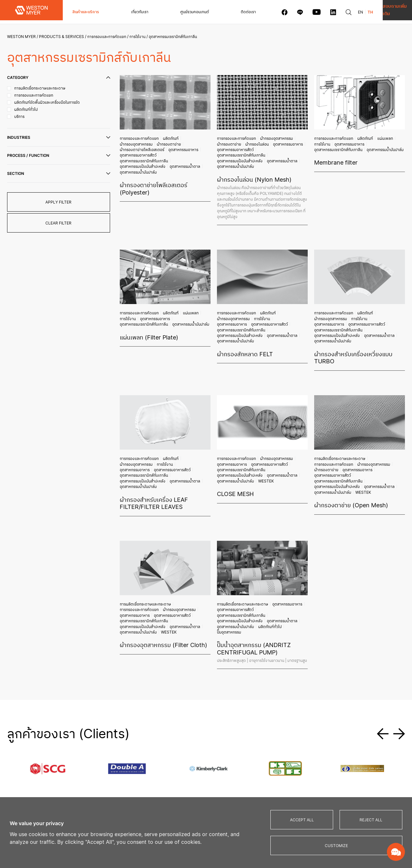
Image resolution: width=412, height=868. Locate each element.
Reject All (371, 820)
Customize (336, 846)
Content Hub (244, 725)
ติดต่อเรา (215, 12)
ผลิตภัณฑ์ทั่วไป (263, 545)
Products (193, 738)
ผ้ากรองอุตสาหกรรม (190, 137)
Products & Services (64, 37)
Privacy (335, 784)
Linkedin (335, 768)
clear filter (61, 223)
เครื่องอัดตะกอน (193, 780)
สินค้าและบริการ (86, 12)
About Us (192, 725)
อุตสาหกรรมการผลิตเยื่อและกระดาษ (257, 786)
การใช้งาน (140, 37)
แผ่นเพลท (374, 137)
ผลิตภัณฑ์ (165, 137)
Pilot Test (300, 757)
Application (243, 738)
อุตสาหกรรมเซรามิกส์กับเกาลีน (143, 152)
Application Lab (306, 751)
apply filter (61, 202)
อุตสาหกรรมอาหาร (135, 147)
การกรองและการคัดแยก (109, 37)
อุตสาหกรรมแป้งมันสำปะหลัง (187, 152)
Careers (337, 725)
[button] (383, 642)
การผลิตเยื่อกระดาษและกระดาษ (334, 411)
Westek (290, 425)
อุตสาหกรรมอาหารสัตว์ (168, 147)
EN (327, 12)
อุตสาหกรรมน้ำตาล (135, 157)
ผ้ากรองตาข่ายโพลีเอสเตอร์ (165, 142)
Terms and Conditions (351, 790)
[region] (206, 833)
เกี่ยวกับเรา (128, 12)
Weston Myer (24, 37)
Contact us (304, 725)
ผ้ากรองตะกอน (192, 757)
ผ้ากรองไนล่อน (252, 142)
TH (337, 12)
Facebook (337, 751)
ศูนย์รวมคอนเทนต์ (172, 12)
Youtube (336, 763)
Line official (340, 757)
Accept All (302, 820)
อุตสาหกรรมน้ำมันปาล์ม (168, 157)
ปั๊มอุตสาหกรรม (288, 545)
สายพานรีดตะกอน (195, 792)
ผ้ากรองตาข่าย (132, 142)
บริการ (122, 767)
